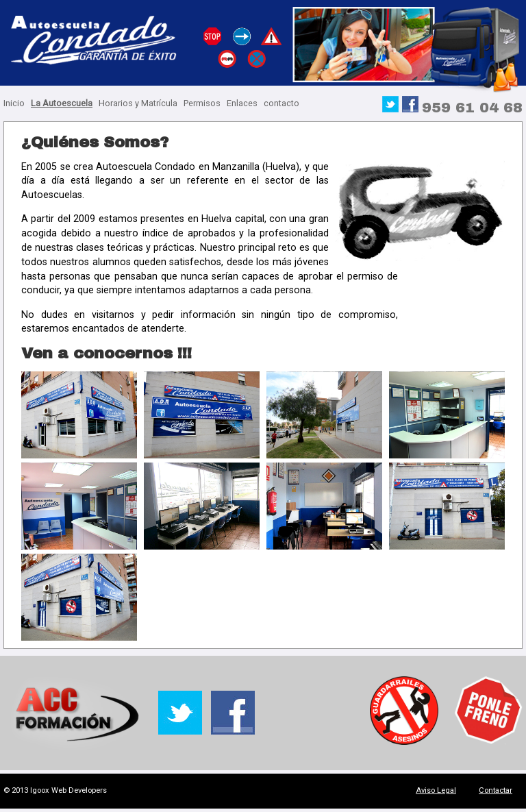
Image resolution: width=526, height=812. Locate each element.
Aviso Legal (436, 790)
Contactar (496, 790)
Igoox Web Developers (68, 790)
